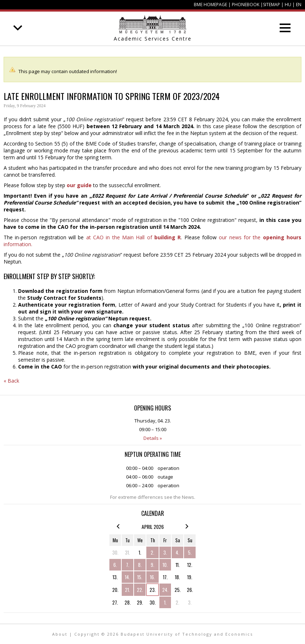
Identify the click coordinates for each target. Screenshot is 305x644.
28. (128, 602)
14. (128, 577)
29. (140, 602)
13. (115, 577)
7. (128, 565)
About (60, 634)
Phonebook (246, 5)
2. (152, 552)
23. (153, 590)
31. (128, 552)
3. (165, 552)
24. (165, 590)
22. (140, 590)
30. (115, 552)
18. (177, 577)
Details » (153, 438)
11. (178, 565)
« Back (11, 381)
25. (178, 590)
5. (190, 552)
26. (190, 590)
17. (165, 577)
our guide (79, 185)
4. (177, 552)
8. (140, 565)
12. (190, 565)
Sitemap (271, 5)
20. (115, 590)
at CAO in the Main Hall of (134, 237)
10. (165, 565)
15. (140, 577)
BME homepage (210, 5)
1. (140, 552)
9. (152, 565)
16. (152, 577)
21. (128, 590)
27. (115, 602)
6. (115, 565)
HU (288, 5)
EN (299, 5)
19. (190, 577)
